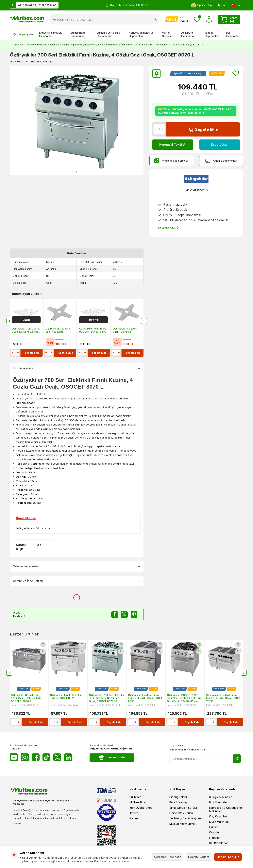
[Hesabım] (176, 19)
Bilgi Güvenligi (178, 802)
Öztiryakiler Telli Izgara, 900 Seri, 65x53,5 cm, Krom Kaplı (26, 330)
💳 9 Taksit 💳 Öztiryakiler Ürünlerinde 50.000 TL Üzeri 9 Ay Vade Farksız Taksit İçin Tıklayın (195, 111)
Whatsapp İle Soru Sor (171, 161)
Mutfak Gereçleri (168, 34)
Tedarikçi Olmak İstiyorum (186, 818)
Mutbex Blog (138, 802)
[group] (77, 121)
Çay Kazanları (218, 816)
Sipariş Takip (202, 5)
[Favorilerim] (197, 19)
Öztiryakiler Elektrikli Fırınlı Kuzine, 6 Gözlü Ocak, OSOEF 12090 (223, 698)
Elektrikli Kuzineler (108, 45)
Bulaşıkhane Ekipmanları (78, 34)
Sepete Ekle (203, 129)
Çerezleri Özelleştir (167, 857)
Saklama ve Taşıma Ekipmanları (108, 34)
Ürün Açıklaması (77, 368)
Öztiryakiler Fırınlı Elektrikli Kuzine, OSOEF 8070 (65, 697)
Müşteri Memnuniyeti (183, 824)
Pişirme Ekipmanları (72, 45)
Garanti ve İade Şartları (77, 581)
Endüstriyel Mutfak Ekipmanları (50, 34)
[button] (77, 172)
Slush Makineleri (220, 822)
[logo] (27, 19)
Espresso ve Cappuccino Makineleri (226, 809)
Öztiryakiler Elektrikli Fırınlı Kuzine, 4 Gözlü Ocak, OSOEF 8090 (145, 698)
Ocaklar (214, 832)
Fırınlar (213, 827)
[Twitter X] (57, 757)
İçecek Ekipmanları (212, 34)
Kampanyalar (23, 34)
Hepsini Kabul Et (228, 857)
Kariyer (134, 818)
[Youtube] (14, 757)
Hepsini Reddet (199, 857)
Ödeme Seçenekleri (221, 161)
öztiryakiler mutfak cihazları (34, 528)
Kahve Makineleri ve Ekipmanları (141, 34)
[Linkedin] (68, 757)
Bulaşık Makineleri (221, 797)
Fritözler (214, 838)
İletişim (134, 813)
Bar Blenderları (219, 843)
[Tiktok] (46, 757)
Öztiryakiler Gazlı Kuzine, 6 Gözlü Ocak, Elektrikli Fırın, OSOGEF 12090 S (27, 698)
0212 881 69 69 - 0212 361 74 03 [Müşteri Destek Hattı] (33, 5)
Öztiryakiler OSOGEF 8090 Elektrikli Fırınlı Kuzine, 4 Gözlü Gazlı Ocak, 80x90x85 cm (185, 698)
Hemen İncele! (112, 757)
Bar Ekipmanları (233, 34)
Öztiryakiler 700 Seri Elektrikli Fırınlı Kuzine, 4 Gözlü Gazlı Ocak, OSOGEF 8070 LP (106, 698)
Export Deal (220, 144)
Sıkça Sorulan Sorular (183, 808)
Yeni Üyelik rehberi (142, 808)
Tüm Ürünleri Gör (196, 190)
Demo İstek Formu (181, 813)
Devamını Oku (169, 228)
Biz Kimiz (135, 797)
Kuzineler (90, 45)
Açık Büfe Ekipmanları (188, 34)
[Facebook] (36, 757)
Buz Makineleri (219, 802)
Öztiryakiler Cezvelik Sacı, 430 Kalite (58, 330)
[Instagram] (25, 757)
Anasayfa (18, 45)
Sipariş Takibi (178, 797)
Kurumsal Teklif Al (173, 144)
